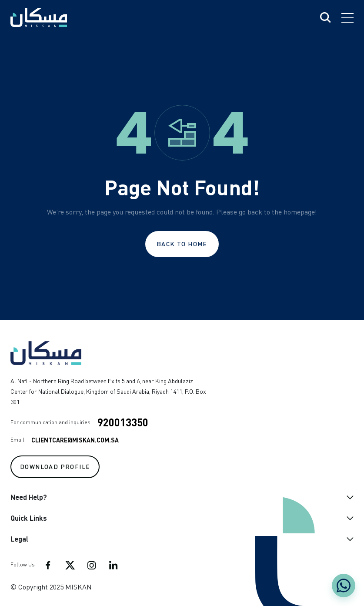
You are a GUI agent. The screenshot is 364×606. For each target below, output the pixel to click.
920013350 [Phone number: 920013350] (123, 422)
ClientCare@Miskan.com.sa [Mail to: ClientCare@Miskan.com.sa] (75, 440)
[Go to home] (108, 353)
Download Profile (55, 466)
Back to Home (182, 244)
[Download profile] (55, 466)
